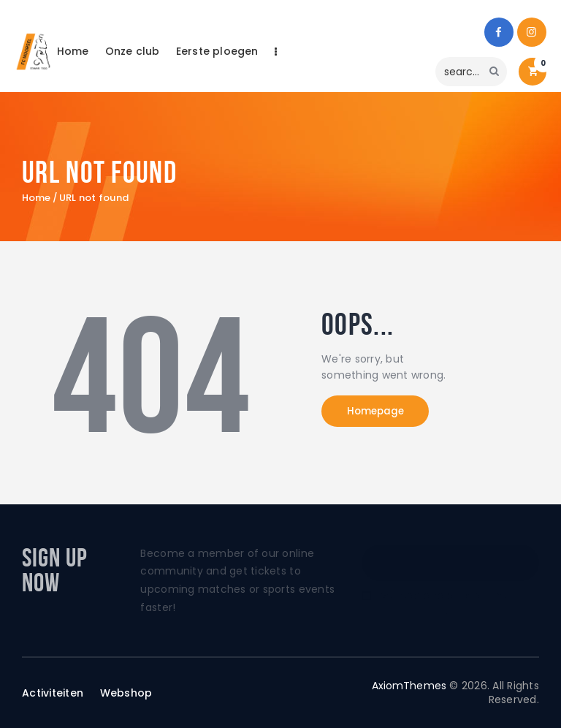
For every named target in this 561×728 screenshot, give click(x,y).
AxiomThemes (408, 686)
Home (37, 198)
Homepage (382, 412)
